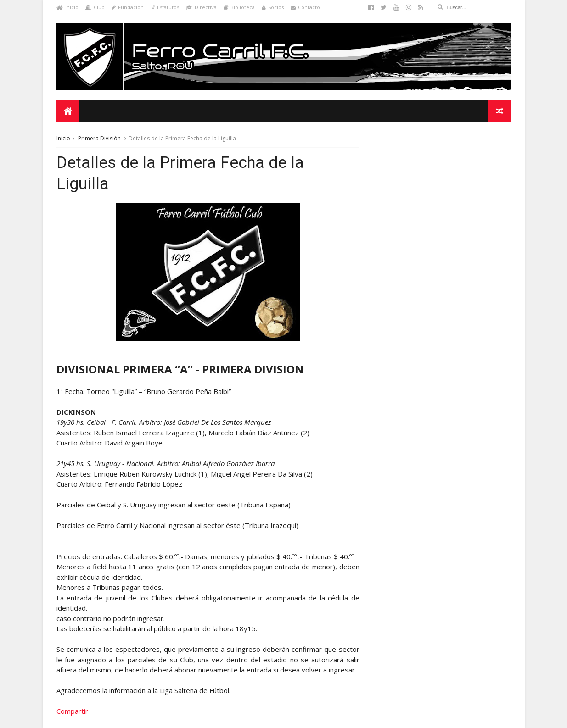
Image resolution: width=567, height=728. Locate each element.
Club (95, 7)
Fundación (128, 7)
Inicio (67, 7)
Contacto (305, 7)
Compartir (72, 711)
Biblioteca (239, 7)
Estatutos (165, 7)
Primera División (99, 138)
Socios (273, 7)
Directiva (201, 7)
